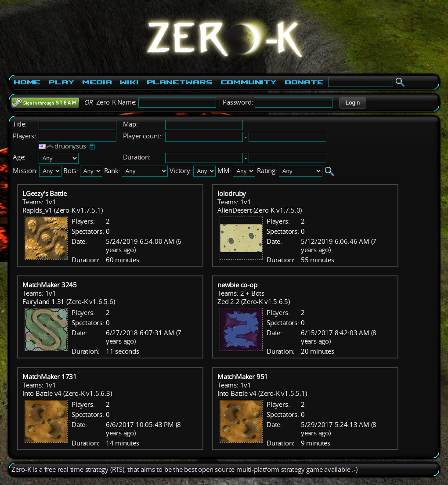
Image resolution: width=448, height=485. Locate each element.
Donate (304, 82)
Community (249, 82)
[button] (352, 103)
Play (61, 82)
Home (27, 82)
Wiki (129, 82)
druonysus (70, 146)
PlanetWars (180, 82)
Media (97, 82)
